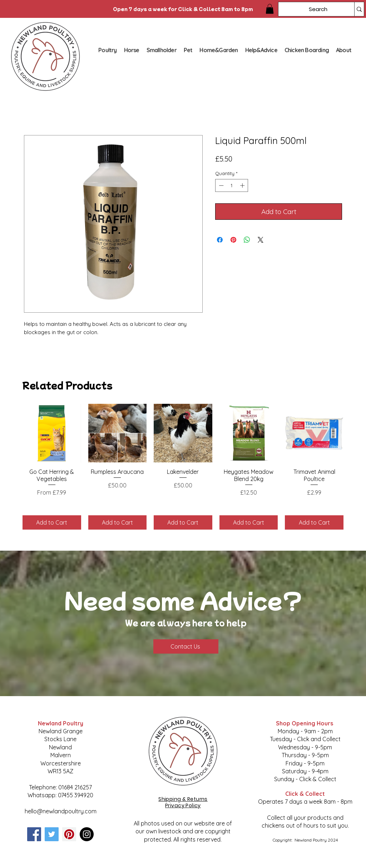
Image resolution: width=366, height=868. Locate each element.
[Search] (311, 9)
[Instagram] (87, 834)
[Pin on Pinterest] (233, 240)
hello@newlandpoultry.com (61, 811)
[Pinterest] (69, 834)
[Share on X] (261, 240)
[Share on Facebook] (220, 240)
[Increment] (243, 185)
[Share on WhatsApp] (247, 240)
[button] (270, 9)
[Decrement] (221, 185)
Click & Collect (305, 794)
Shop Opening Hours (305, 723)
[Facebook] (34, 834)
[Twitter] (52, 834)
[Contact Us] (186, 646)
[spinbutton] (232, 185)
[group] (183, 467)
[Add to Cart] (52, 522)
